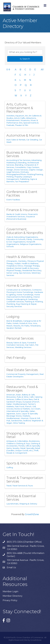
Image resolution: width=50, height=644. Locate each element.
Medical (10, 268)
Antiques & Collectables (17, 441)
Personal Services (20, 338)
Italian (32, 411)
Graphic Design (36, 170)
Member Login (10, 591)
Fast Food (19, 406)
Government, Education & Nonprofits (25, 231)
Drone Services (21, 170)
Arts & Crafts (20, 118)
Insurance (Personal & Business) (21, 218)
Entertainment (13, 120)
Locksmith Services (15, 302)
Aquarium (20, 116)
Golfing (10, 467)
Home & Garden (19, 286)
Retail (23, 448)
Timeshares (35, 326)
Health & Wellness (21, 257)
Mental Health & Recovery (27, 268)
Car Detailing (32, 140)
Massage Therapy (32, 266)
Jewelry (16, 448)
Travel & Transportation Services (25, 479)
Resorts (17, 326)
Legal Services (13, 172)
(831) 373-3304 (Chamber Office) (24, 542)
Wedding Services (23, 347)
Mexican (25, 418)
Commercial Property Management (22, 374)
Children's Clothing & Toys (18, 443)
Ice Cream (36, 409)
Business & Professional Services (25, 154)
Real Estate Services (22, 370)
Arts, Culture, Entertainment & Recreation (20, 108)
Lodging (13, 317)
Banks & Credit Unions (17, 214)
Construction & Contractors (19, 290)
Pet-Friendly (16, 358)
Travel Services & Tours (23, 486)
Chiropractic (12, 261)
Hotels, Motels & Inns (22, 323)
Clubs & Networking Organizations (22, 237)
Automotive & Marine (23, 135)
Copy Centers (33, 167)
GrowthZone (32, 514)
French (28, 406)
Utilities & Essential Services (21, 498)
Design (10, 170)
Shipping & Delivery (28, 504)
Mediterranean (13, 418)
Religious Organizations (31, 244)
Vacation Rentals (14, 328)
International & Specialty (17, 411)
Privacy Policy (10, 600)
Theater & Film (22, 125)
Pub (8, 421)
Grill (34, 406)
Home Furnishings (25, 295)
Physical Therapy (14, 270)
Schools (10, 246)
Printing (10, 177)
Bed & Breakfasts (14, 321)
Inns (35, 323)
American (11, 395)
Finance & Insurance (22, 210)
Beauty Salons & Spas (16, 343)
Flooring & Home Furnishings (20, 292)
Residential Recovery (32, 270)
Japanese (11, 414)
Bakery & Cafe (28, 395)
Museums (25, 120)
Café (32, 397)
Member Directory (13, 596)
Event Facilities (13, 200)
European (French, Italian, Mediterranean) (23, 403)
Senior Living (12, 273)
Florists (21, 446)
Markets (26, 416)
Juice (18, 414)
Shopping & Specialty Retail (23, 435)
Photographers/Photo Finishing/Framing (25, 174)
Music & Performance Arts (22, 122)
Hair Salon (30, 345)
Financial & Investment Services (22, 215)
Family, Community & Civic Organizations (25, 241)
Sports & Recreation (22, 463)
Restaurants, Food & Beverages (22, 389)
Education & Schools (16, 239)
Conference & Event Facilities (22, 193)
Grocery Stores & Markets (18, 409)
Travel (9, 486)
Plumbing (11, 304)
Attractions (31, 118)
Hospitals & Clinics (15, 266)
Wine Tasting (19, 423)
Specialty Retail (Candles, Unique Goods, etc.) (23, 449)
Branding (19, 165)
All (42, 70)
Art (26, 116)
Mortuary (25, 172)
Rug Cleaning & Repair (26, 304)
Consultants (20, 167)
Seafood (27, 421)
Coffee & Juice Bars (24, 399)
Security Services (14, 306)
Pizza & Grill (35, 418)
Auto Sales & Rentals (16, 140)
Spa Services (25, 273)
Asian (18, 395)
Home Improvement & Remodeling (23, 296)
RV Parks (25, 326)
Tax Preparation (22, 181)
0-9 (8, 70)
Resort (9, 326)
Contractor (37, 290)
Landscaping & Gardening (26, 299)
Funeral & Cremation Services (21, 344)
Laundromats (12, 504)
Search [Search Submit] (25, 59)
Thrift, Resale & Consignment (23, 452)
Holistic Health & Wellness (26, 263)
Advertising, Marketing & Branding (24, 161)
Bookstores (34, 441)
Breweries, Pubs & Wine (17, 397)
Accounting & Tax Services (18, 160)
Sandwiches (17, 421)
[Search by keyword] (25, 52)
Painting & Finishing (34, 302)
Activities (10, 116)
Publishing (24, 179)
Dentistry (22, 261)
